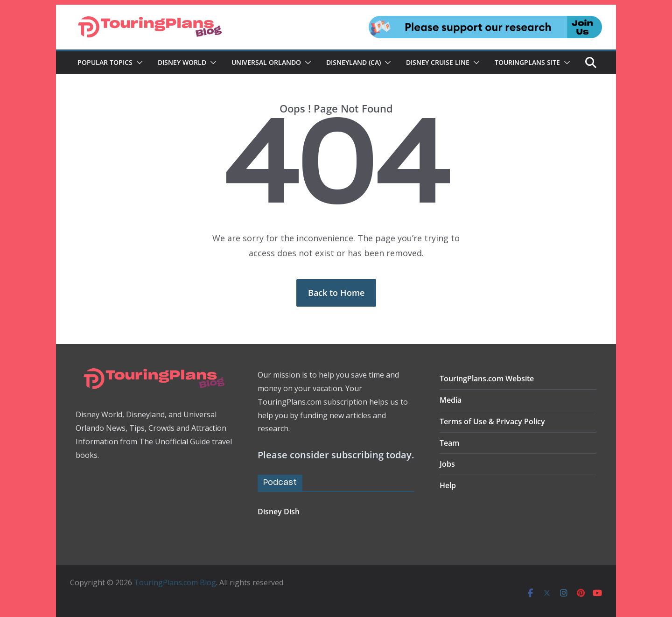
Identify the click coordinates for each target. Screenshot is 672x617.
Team (449, 443)
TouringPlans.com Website (487, 379)
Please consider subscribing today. (336, 455)
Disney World (182, 62)
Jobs (447, 464)
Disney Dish (279, 512)
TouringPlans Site (527, 62)
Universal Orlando (266, 62)
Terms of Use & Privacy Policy (492, 421)
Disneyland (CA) (353, 62)
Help (448, 485)
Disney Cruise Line (438, 62)
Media (451, 400)
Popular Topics (105, 62)
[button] (138, 63)
